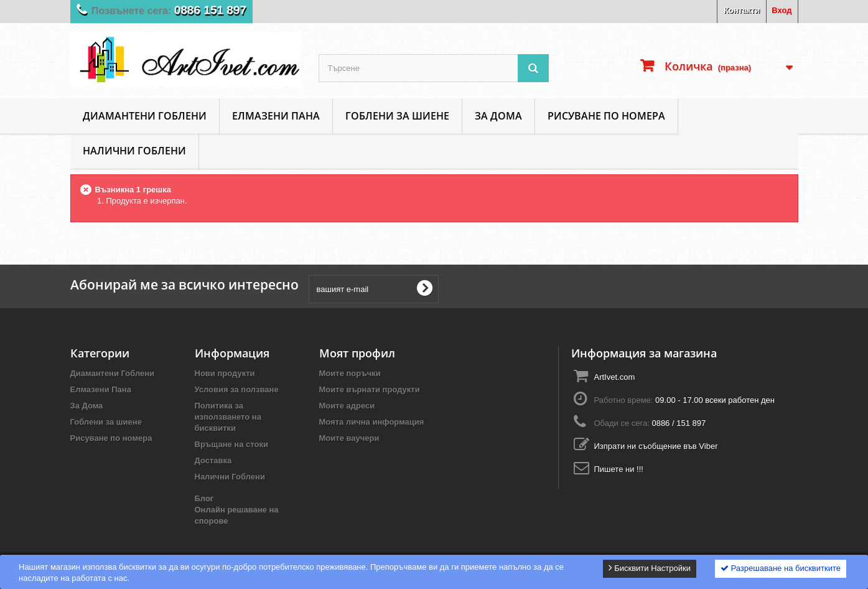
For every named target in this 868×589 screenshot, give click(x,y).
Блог (204, 498)
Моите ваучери (349, 438)
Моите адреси (347, 406)
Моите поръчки (350, 373)
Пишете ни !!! (618, 469)
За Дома (498, 116)
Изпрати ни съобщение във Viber (656, 446)
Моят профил (357, 353)
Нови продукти (225, 373)
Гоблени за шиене (397, 116)
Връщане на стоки (231, 444)
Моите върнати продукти (370, 389)
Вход (782, 10)
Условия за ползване (237, 389)
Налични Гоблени (134, 151)
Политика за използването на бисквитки (228, 417)
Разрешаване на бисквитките (781, 568)
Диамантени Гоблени (145, 116)
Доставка (213, 460)
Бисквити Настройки (650, 568)
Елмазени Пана (276, 116)
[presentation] (539, 289)
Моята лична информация (372, 422)
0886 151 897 (217, 12)
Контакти (742, 10)
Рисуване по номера (606, 116)
